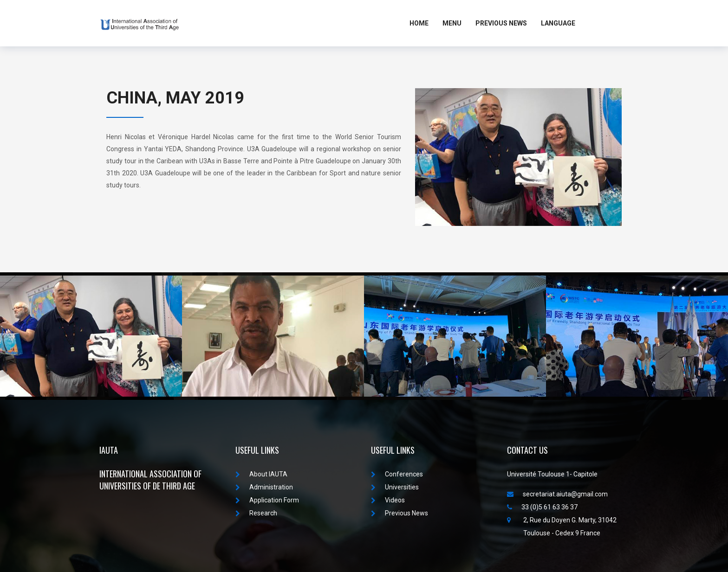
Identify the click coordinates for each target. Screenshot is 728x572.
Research (256, 513)
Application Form (267, 500)
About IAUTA (261, 474)
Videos (388, 500)
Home (419, 23)
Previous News (501, 23)
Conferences (397, 474)
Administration (264, 487)
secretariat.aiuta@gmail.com (557, 494)
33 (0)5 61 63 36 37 (542, 507)
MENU (452, 23)
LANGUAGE (558, 23)
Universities (395, 487)
